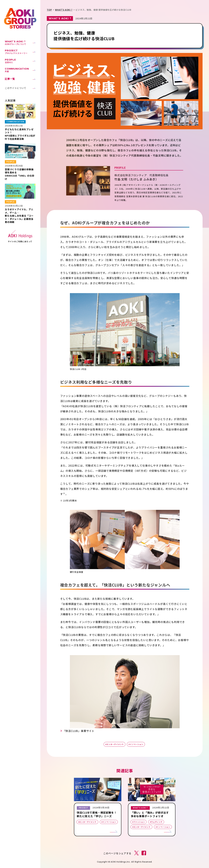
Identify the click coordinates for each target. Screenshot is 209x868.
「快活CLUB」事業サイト (79, 731)
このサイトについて (16, 88)
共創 (20, 70)
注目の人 (20, 61)
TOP (49, 10)
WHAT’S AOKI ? (64, 10)
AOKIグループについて (20, 43)
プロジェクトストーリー (20, 52)
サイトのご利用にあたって (20, 241)
